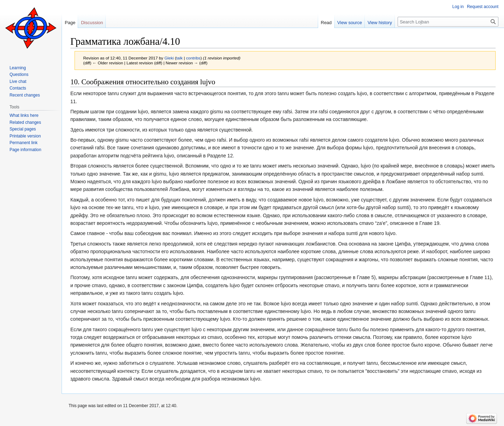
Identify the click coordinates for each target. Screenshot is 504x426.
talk (180, 58)
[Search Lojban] (448, 22)
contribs (193, 58)
